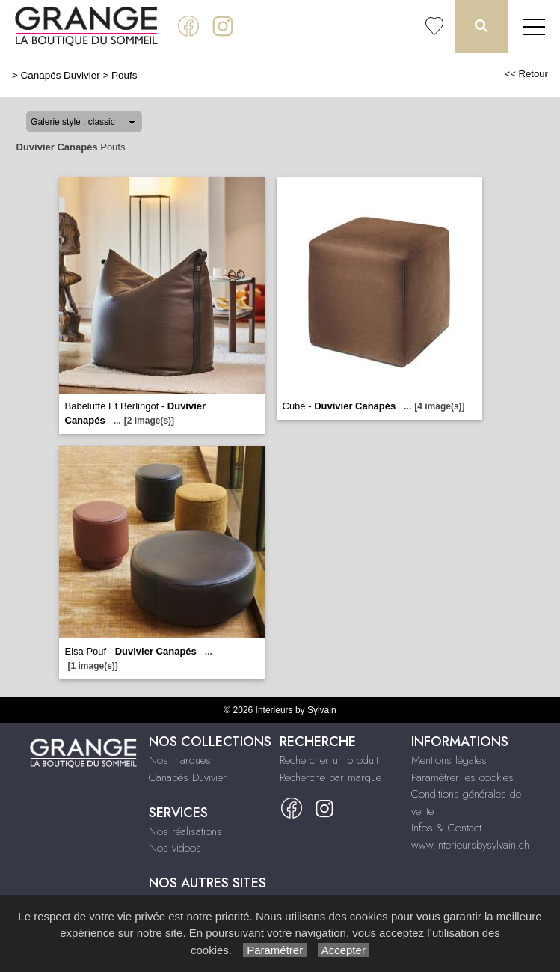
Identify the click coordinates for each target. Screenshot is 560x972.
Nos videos (175, 848)
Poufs (124, 75)
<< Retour (526, 74)
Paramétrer (275, 950)
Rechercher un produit (329, 760)
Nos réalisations (185, 831)
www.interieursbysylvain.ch (470, 845)
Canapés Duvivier (61, 75)
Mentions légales (449, 760)
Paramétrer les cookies (462, 777)
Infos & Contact (446, 828)
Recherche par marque (330, 777)
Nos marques (180, 760)
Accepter (344, 950)
